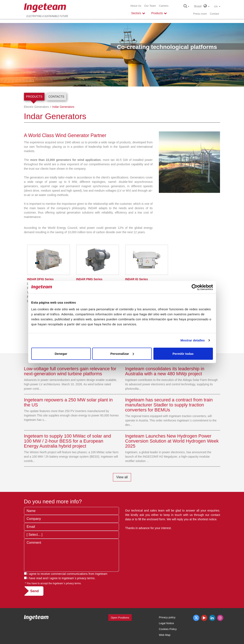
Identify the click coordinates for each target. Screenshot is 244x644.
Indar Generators (63, 107)
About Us (136, 6)
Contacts (56, 97)
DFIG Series (40, 279)
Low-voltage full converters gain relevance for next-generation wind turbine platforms (70, 371)
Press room (200, 14)
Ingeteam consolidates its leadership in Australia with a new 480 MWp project (165, 371)
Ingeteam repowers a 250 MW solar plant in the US (68, 402)
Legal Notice (166, 623)
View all (122, 477)
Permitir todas (183, 353)
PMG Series (89, 279)
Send (35, 591)
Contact (214, 14)
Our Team (150, 6)
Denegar (61, 353)
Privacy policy (167, 617)
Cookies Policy (168, 629)
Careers (164, 6)
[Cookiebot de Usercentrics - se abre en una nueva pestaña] (195, 287)
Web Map (165, 635)
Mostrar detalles (193, 340)
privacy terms (86, 578)
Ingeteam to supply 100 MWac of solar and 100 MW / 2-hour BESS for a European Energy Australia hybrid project (68, 441)
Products (34, 97)
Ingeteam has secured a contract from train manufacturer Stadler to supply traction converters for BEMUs (169, 405)
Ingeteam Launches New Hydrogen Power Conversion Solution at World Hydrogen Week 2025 (172, 441)
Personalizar (122, 353)
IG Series (137, 279)
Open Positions (120, 618)
